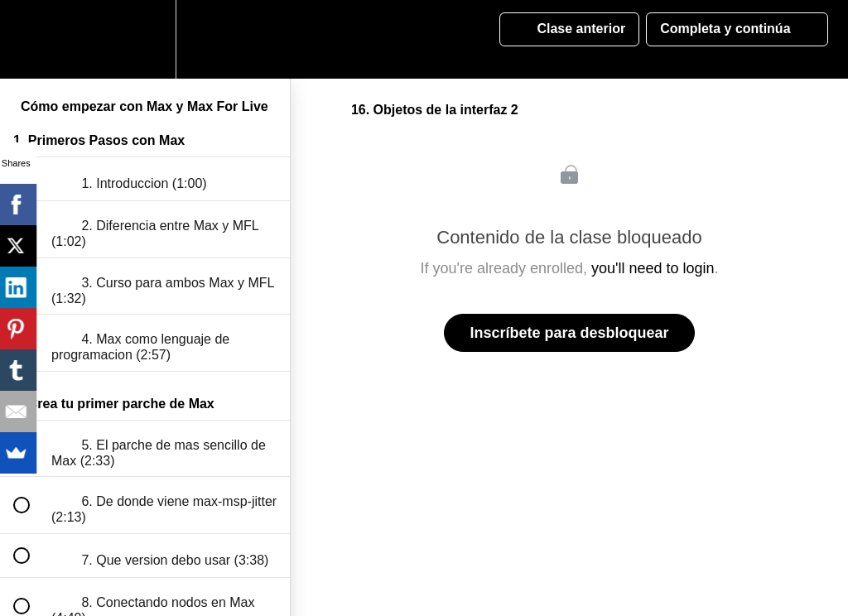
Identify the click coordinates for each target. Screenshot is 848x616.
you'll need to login (653, 268)
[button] (31, 39)
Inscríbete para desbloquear (569, 333)
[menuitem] (145, 39)
